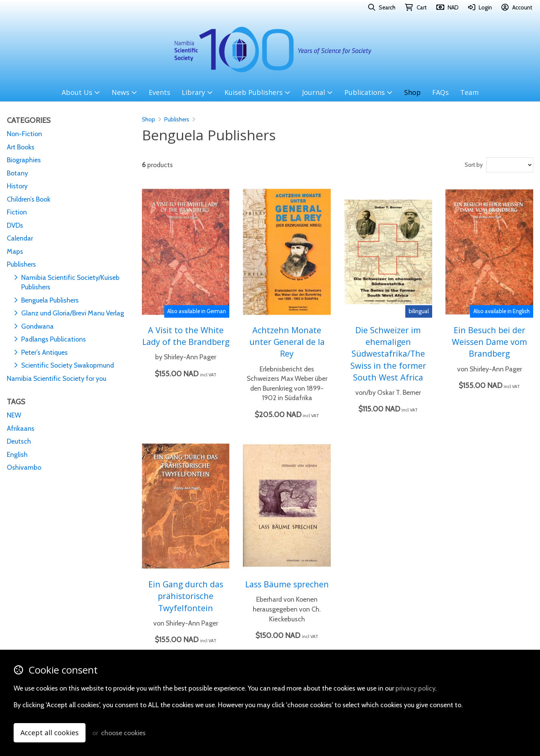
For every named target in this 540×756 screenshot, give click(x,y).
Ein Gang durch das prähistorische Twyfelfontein (186, 596)
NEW (14, 415)
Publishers (177, 120)
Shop (149, 120)
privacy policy (415, 688)
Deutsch (19, 441)
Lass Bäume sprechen (287, 584)
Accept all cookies (50, 733)
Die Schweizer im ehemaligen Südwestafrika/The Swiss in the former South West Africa (388, 353)
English (17, 454)
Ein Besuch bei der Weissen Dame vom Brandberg (489, 342)
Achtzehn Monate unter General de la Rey (287, 342)
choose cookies (123, 733)
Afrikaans (21, 428)
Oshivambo (24, 467)
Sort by (474, 165)
